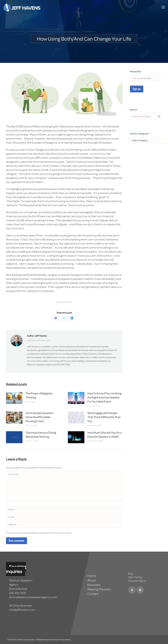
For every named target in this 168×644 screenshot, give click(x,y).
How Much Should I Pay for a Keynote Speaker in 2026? (105, 435)
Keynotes (94, 585)
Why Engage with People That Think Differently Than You (104, 417)
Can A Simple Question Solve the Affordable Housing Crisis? (39, 417)
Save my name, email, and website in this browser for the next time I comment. (40, 533)
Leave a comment (64, 302)
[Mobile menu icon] (163, 7)
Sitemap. (56, 640)
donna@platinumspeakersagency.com (33, 597)
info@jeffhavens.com (22, 610)
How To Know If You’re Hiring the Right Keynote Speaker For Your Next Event (104, 397)
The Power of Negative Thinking (39, 395)
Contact (93, 594)
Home (92, 576)
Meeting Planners (99, 589)
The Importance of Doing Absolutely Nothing (41, 435)
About (92, 580)
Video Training (135, 577)
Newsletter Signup (137, 581)
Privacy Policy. (65, 640)
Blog (130, 573)
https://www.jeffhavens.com (38, 340)
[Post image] (14, 398)
